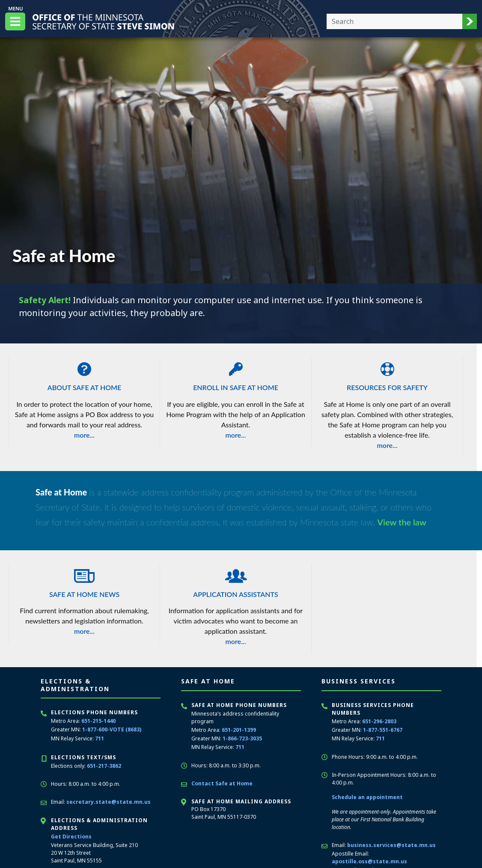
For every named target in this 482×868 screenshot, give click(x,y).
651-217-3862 (104, 765)
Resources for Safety (387, 374)
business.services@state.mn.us (391, 845)
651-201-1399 (239, 730)
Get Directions (71, 836)
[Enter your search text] (394, 21)
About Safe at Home (84, 374)
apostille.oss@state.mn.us (369, 861)
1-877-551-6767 (383, 730)
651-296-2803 (379, 721)
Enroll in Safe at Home (236, 374)
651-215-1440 (98, 721)
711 (100, 738)
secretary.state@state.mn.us (107, 801)
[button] (470, 21)
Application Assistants (236, 581)
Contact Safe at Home (221, 783)
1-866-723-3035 (242, 738)
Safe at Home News (84, 581)
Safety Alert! (46, 300)
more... (84, 435)
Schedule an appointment (367, 797)
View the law (402, 522)
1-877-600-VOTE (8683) (112, 729)
